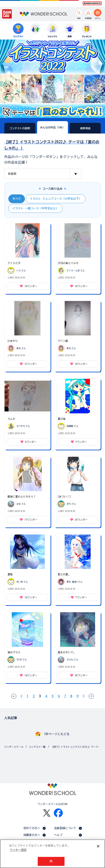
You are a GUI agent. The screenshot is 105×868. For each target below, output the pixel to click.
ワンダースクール (14, 747)
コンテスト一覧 (37, 747)
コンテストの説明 (20, 128)
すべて (17, 199)
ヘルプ (58, 835)
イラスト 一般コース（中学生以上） (35, 208)
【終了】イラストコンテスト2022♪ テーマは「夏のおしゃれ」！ (77, 747)
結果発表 (85, 128)
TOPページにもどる (57, 734)
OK (51, 861)
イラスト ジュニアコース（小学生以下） (56, 199)
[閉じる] (98, 846)
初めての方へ (32, 828)
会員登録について (65, 828)
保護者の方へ (32, 835)
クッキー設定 (18, 850)
